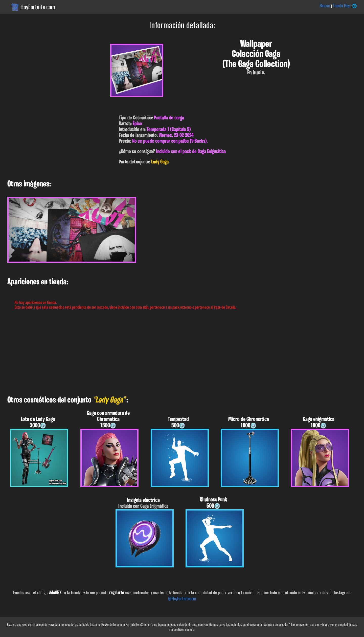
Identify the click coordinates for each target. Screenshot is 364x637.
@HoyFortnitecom (182, 599)
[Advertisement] (152, 353)
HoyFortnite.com (38, 7)
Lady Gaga (160, 162)
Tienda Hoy (341, 6)
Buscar (325, 6)
